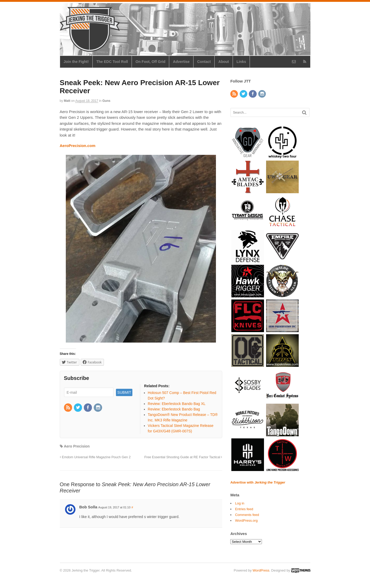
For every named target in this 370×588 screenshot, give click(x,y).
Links (241, 62)
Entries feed (244, 509)
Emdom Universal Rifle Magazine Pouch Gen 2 (95, 457)
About (224, 62)
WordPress (261, 570)
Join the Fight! (76, 62)
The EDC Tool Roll (112, 62)
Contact (204, 62)
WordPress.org (246, 521)
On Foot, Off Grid (150, 62)
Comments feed (247, 515)
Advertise (181, 62)
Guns (106, 101)
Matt (67, 101)
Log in (240, 503)
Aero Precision (77, 446)
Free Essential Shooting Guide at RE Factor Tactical (183, 457)
